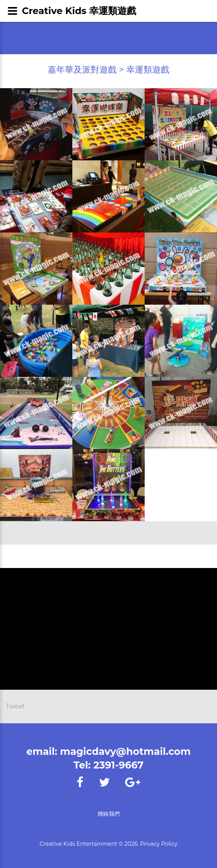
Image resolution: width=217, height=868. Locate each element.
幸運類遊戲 (148, 70)
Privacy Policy (159, 844)
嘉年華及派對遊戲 (82, 70)
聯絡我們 (109, 814)
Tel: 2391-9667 (108, 765)
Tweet (15, 706)
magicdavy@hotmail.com (126, 751)
